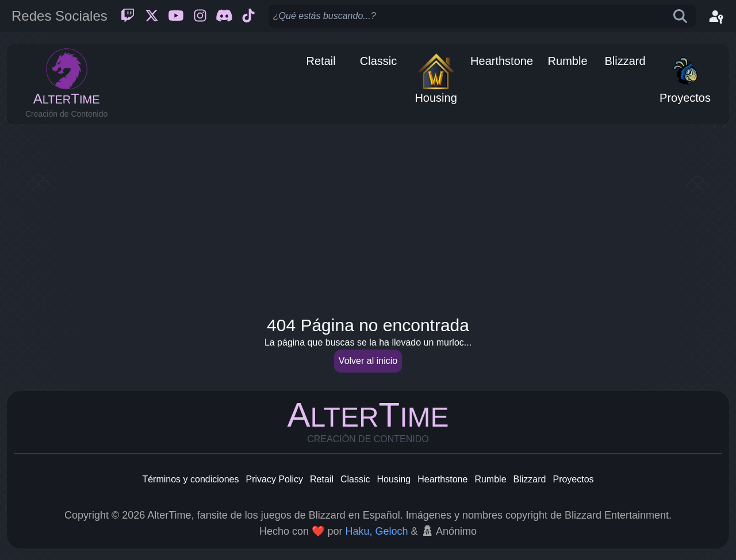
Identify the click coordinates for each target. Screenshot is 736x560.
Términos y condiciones (190, 479)
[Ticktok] (248, 16)
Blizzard (530, 479)
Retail (322, 479)
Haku (357, 531)
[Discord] (224, 16)
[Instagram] (200, 16)
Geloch (391, 531)
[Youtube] (176, 16)
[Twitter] (152, 16)
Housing (394, 479)
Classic (355, 479)
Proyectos (573, 479)
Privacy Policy (274, 479)
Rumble (490, 479)
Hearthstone (442, 479)
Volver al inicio (368, 361)
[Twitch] (128, 16)
